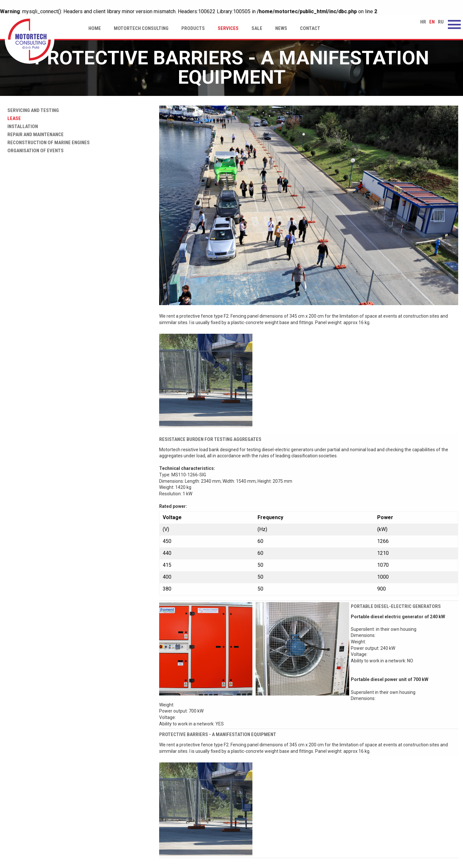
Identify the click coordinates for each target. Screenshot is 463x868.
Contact (310, 28)
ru (441, 22)
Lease (13, 118)
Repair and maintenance (34, 135)
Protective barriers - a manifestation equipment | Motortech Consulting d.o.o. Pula (30, 40)
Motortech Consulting (141, 28)
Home (95, 28)
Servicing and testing (32, 110)
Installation (21, 126)
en (432, 22)
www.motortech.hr (371, 821)
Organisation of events (34, 151)
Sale (257, 28)
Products (193, 28)
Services (228, 28)
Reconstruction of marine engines (47, 143)
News (281, 28)
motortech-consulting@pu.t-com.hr (388, 828)
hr (423, 22)
